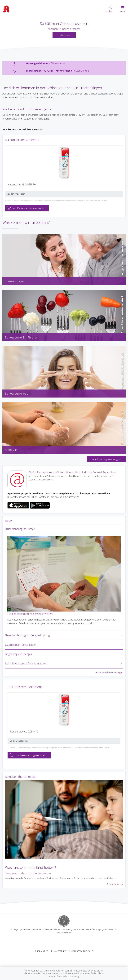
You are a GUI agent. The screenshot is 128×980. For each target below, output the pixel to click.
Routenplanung (81, 71)
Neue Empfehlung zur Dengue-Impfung (27, 635)
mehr (91, 623)
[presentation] (7, 172)
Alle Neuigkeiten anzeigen (110, 672)
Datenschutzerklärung (68, 976)
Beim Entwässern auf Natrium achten (26, 663)
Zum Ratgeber (116, 884)
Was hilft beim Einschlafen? (20, 645)
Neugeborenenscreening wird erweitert (30, 614)
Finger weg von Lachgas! (19, 654)
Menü (123, 10)
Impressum (42, 951)
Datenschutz (59, 951)
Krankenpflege (14, 281)
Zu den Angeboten (16, 194)
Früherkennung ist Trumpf (20, 529)
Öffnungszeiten (57, 63)
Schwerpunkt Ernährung (21, 337)
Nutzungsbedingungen (82, 951)
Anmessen (12, 450)
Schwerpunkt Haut (17, 394)
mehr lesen (64, 35)
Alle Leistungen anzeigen (106, 459)
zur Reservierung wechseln (25, 208)
